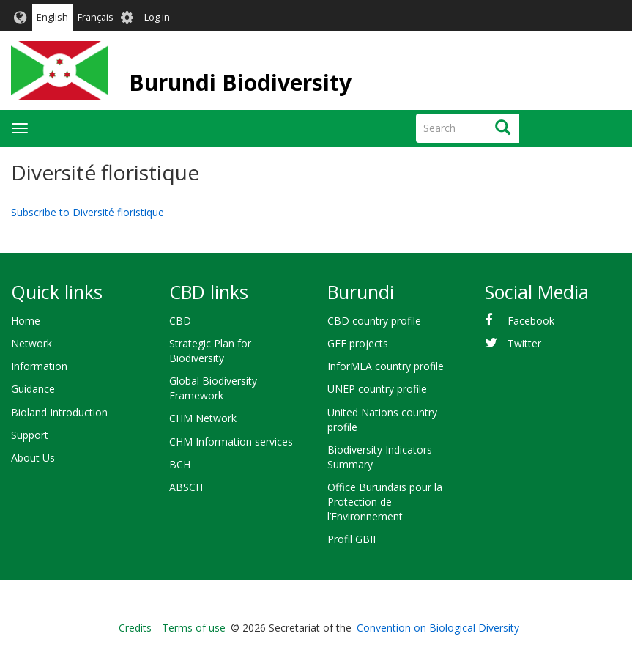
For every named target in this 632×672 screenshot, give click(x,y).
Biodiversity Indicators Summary (380, 457)
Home (26, 321)
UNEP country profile (377, 389)
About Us (33, 458)
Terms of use (194, 628)
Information (39, 366)
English (52, 17)
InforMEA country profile (386, 366)
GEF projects (358, 343)
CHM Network (203, 418)
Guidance (33, 389)
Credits (135, 628)
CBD (180, 321)
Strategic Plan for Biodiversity (210, 351)
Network (31, 343)
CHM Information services (231, 442)
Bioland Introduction (59, 412)
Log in (157, 17)
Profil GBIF (353, 539)
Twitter (524, 343)
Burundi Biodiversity (240, 82)
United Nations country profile (382, 420)
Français (96, 17)
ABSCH (186, 487)
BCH (180, 464)
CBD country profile (374, 321)
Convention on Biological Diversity (438, 628)
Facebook (531, 321)
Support (30, 435)
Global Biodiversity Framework (213, 388)
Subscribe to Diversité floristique (88, 212)
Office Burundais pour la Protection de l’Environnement (385, 502)
